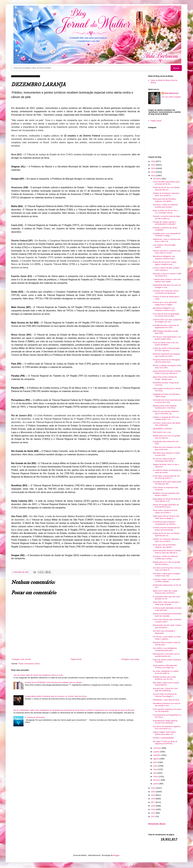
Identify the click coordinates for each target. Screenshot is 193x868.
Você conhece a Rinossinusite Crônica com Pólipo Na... (165, 667)
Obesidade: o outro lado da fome (166, 700)
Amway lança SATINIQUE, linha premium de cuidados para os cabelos (53, 682)
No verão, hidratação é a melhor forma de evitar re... (166, 672)
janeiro (156, 784)
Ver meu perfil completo (171, 97)
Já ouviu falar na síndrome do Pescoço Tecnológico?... (165, 695)
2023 (153, 172)
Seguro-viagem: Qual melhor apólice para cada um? (164, 733)
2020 (153, 792)
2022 (153, 176)
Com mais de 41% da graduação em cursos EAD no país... (166, 315)
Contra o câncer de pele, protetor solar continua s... (166, 269)
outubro (157, 752)
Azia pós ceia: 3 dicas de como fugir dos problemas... (165, 690)
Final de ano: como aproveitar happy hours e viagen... (165, 303)
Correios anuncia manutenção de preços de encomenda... (166, 529)
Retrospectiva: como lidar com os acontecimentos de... (166, 655)
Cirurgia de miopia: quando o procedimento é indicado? (164, 223)
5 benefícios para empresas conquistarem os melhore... (165, 523)
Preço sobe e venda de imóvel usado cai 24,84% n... (165, 511)
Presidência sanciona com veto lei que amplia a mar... (166, 705)
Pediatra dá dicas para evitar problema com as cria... (164, 678)
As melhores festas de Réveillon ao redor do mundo (167, 471)
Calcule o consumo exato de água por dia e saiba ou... (166, 217)
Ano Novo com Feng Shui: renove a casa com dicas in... (167, 569)
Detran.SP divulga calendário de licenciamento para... (166, 506)
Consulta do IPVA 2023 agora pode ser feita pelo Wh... (167, 483)
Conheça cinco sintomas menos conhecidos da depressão (166, 292)
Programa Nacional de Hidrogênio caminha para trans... (166, 361)
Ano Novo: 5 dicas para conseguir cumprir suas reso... (166, 575)
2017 (153, 802)
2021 (153, 788)
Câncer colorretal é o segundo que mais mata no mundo (167, 252)
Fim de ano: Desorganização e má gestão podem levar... (167, 338)
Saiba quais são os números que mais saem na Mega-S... (166, 517)
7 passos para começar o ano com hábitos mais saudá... (167, 280)
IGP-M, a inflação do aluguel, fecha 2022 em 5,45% (167, 367)
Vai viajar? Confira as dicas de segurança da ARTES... (165, 743)
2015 (153, 809)
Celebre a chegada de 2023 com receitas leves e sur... (166, 418)
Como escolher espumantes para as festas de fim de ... (166, 183)
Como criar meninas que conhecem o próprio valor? (167, 621)
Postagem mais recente (21, 659)
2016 (153, 806)
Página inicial (76, 659)
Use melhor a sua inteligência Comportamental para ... (165, 649)
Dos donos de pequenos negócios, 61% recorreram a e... (167, 728)
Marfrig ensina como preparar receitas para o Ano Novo (165, 407)
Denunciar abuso (157, 824)
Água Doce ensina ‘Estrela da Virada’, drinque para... (165, 378)
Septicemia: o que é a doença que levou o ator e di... (166, 240)
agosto (156, 759)
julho (155, 762)
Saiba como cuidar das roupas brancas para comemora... (165, 592)
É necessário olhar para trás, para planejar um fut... (166, 598)
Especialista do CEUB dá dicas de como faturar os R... (166, 500)
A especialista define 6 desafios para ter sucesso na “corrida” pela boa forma (56, 696)
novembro (158, 748)
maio (156, 769)
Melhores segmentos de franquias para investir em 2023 (166, 355)
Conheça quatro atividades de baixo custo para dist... (167, 609)
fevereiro (157, 780)
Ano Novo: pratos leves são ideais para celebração (166, 424)
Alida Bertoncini (171, 93)
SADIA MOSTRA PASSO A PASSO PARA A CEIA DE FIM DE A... (167, 372)
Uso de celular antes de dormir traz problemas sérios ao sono (38, 675)
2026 (153, 161)
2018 (153, 799)
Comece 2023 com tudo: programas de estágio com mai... (167, 321)
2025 (153, 165)
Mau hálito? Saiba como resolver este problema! (166, 684)
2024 (153, 168)
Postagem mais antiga (130, 659)
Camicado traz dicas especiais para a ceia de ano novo (167, 401)
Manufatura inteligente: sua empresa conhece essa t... (164, 257)
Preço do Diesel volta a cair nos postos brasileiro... (166, 344)
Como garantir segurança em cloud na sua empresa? (167, 710)
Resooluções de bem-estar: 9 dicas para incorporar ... (167, 626)
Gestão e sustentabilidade (163, 738)
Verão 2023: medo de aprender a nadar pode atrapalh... (166, 603)
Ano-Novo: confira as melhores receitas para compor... (165, 206)
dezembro (158, 179)
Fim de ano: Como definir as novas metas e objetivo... (167, 638)
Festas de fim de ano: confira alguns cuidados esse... (164, 263)
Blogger (116, 855)
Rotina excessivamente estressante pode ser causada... (167, 615)
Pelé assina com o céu (162, 432)
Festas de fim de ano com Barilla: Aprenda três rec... (166, 189)
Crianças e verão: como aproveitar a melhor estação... (167, 580)
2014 (153, 813)
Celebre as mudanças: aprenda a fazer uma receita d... (166, 194)
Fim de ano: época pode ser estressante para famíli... (164, 460)
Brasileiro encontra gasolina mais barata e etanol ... (166, 494)
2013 (153, 816)
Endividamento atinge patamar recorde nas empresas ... (165, 722)
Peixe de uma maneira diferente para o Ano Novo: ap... (166, 413)
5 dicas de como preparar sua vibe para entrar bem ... (167, 448)
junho (156, 766)
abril (155, 773)
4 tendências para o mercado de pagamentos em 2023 (166, 326)
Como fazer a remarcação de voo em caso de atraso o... (166, 477)
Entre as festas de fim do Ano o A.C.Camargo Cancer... (165, 212)
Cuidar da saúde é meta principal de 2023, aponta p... (166, 349)
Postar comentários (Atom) (29, 664)
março (156, 776)
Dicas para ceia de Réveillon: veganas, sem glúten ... (164, 200)
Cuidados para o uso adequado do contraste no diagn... (167, 235)
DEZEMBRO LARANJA (162, 429)
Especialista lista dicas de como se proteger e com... (167, 286)
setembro (157, 755)
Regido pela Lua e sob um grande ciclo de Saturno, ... (166, 437)
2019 (153, 795)
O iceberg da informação (35, 717)
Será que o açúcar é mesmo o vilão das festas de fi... (167, 275)
